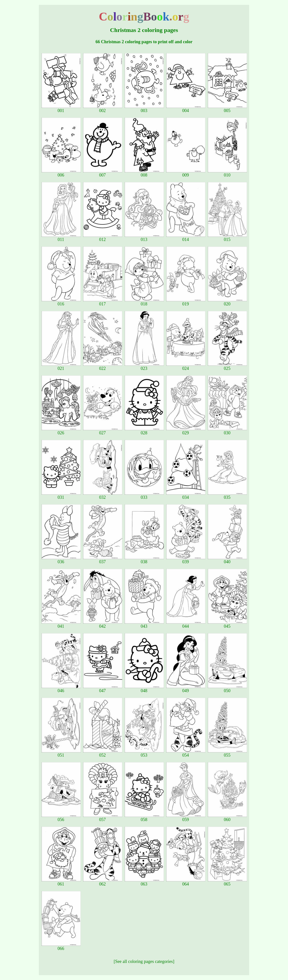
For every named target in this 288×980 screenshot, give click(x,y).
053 (144, 753)
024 (186, 366)
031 (61, 495)
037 (103, 560)
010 (227, 173)
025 (227, 366)
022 (103, 366)
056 (61, 818)
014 (186, 238)
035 (227, 495)
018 (144, 302)
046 (61, 689)
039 (186, 560)
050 (227, 689)
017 (103, 302)
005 (227, 109)
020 (227, 302)
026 (61, 431)
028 (144, 431)
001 (61, 109)
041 (61, 624)
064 (186, 882)
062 (103, 882)
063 (144, 882)
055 (227, 753)
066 (61, 947)
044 (186, 624)
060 (227, 818)
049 (186, 689)
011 (61, 238)
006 (61, 173)
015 (227, 238)
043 (144, 624)
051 (61, 753)
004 (186, 109)
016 (61, 302)
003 (144, 109)
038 (144, 560)
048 (144, 689)
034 (186, 495)
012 (103, 238)
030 (227, 431)
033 (144, 495)
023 (144, 366)
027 (103, 431)
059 (186, 818)
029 (186, 431)
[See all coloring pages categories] (144, 961)
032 (103, 495)
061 (61, 882)
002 (103, 109)
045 (227, 624)
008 (144, 173)
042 (103, 624)
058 (144, 818)
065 (227, 882)
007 (103, 173)
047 (103, 689)
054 (186, 753)
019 (186, 302)
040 (227, 560)
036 (61, 560)
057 (103, 818)
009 (186, 173)
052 (103, 753)
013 (144, 238)
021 (61, 366)
